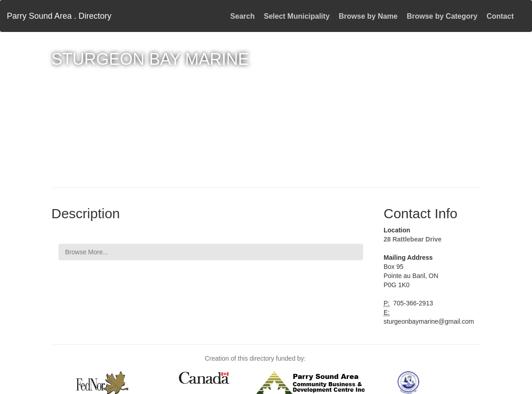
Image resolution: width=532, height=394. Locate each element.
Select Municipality (297, 16)
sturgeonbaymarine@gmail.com (429, 321)
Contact (500, 16)
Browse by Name (368, 16)
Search (242, 16)
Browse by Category (442, 16)
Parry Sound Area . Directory (59, 16)
